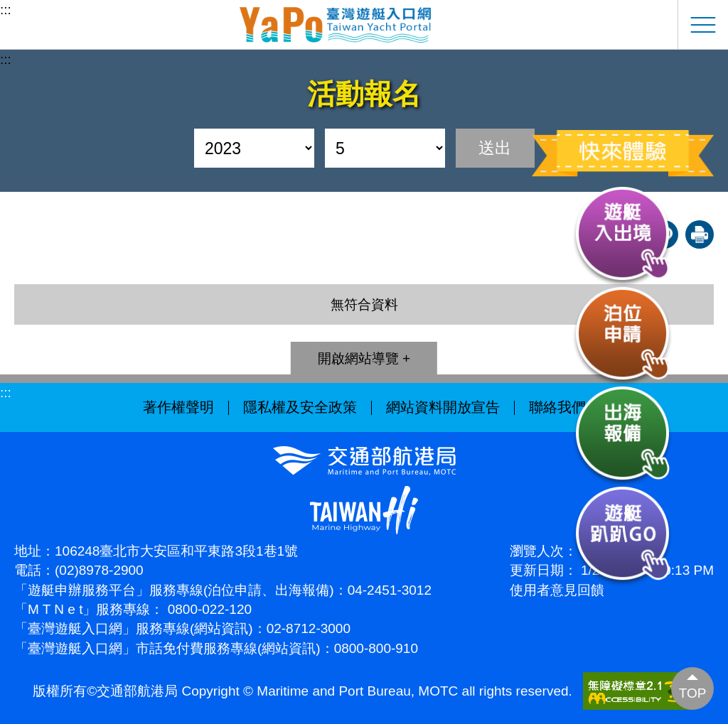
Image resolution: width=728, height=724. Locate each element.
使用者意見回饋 (557, 590)
